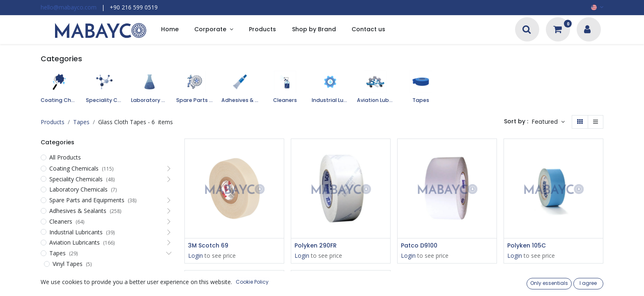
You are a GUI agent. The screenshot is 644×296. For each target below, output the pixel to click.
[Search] (527, 30)
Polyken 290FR (316, 246)
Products (53, 122)
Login (195, 256)
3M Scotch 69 (208, 246)
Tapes (81, 122)
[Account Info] (587, 30)
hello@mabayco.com (69, 7)
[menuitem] (170, 30)
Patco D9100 (419, 246)
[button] (548, 122)
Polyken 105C (527, 246)
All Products (65, 157)
